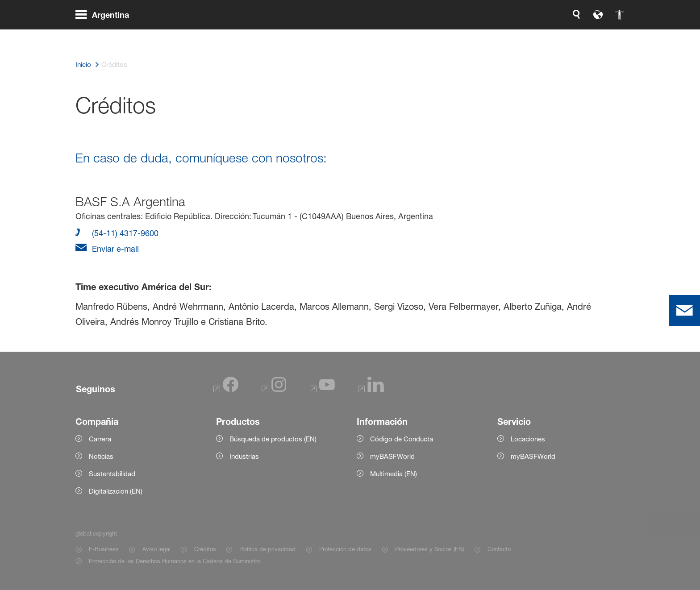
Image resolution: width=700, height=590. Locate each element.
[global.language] (504, 36)
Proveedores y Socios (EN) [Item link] (429, 549)
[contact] (684, 311)
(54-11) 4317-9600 (124, 233)
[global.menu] (106, 36)
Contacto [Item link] (499, 549)
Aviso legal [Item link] (156, 549)
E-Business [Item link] (104, 549)
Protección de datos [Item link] (345, 549)
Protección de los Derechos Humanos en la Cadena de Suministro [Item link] (175, 561)
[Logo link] (589, 36)
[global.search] (483, 36)
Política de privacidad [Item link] (267, 549)
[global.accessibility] (525, 36)
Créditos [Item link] (205, 549)
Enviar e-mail (114, 249)
